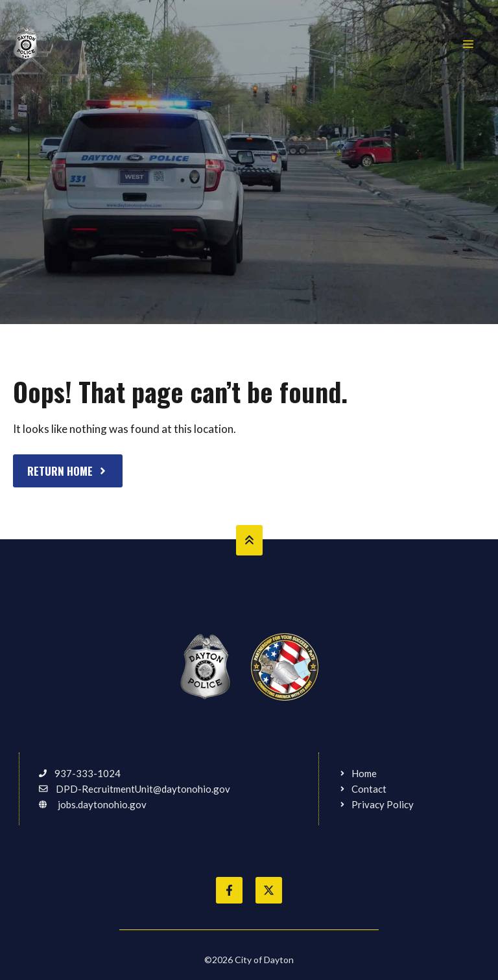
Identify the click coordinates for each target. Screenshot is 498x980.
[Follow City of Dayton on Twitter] (269, 890)
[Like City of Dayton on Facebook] (229, 890)
